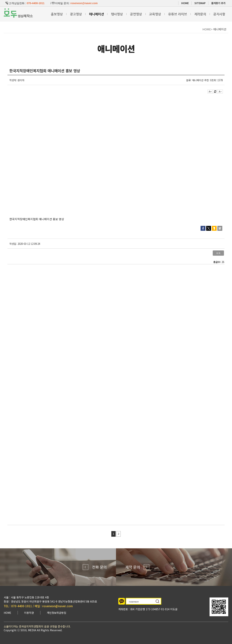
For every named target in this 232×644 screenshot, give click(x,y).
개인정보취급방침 (57, 613)
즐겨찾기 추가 (218, 3)
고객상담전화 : (25, 3)
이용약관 (29, 613)
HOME (185, 3)
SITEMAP (200, 3)
